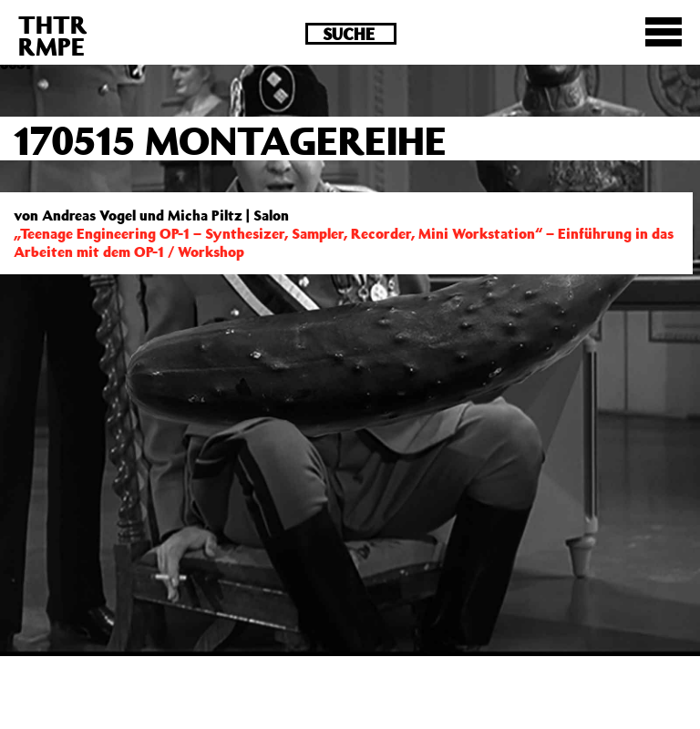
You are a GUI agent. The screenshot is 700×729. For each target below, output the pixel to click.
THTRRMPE (53, 35)
